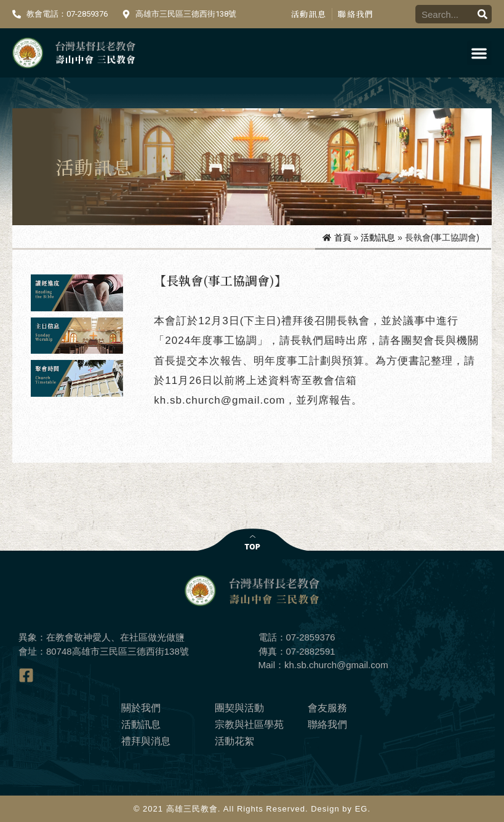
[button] (480, 53)
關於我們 (141, 708)
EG (362, 809)
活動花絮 (234, 741)
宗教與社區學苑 (249, 724)
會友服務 (327, 708)
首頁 (343, 237)
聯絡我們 (355, 14)
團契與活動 (239, 708)
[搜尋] (482, 14)
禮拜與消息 (146, 741)
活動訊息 (309, 14)
